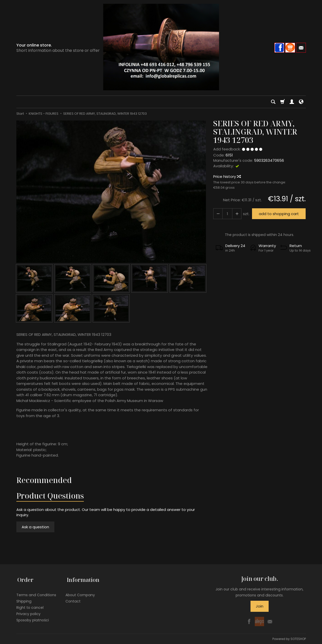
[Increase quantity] (218, 214)
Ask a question (35, 527)
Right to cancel (30, 605)
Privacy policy (28, 611)
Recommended (44, 480)
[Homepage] (161, 47)
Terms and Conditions (36, 592)
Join (260, 606)
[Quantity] (227, 214)
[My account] (292, 102)
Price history (227, 176)
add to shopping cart (278, 214)
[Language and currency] (301, 102)
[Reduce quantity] (236, 214)
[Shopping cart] (282, 102)
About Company (80, 592)
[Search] (273, 102)
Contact (73, 599)
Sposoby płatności (33, 617)
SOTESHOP (298, 639)
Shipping (24, 599)
